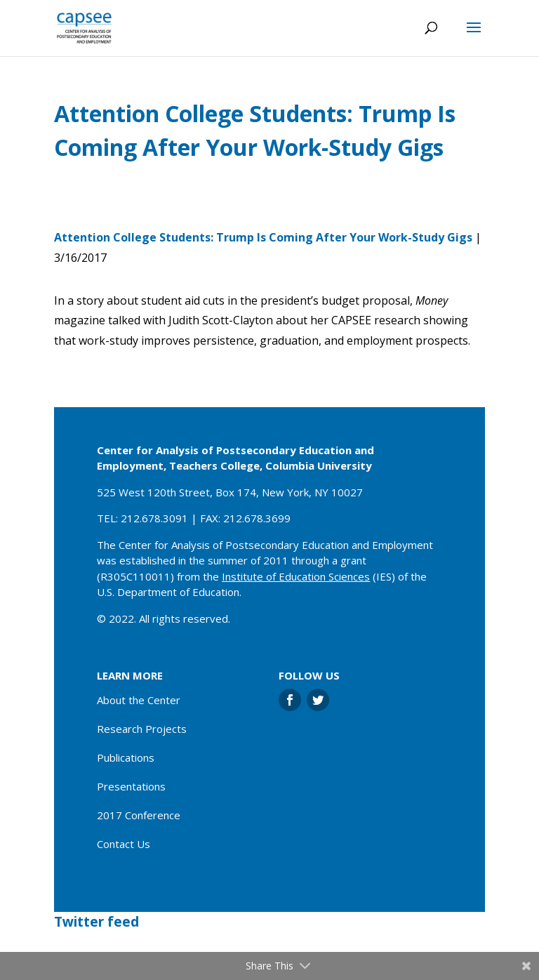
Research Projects (142, 729)
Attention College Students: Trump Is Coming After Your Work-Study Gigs (263, 237)
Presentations (131, 786)
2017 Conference (139, 815)
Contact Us (124, 844)
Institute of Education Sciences (296, 576)
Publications (126, 757)
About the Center (139, 700)
